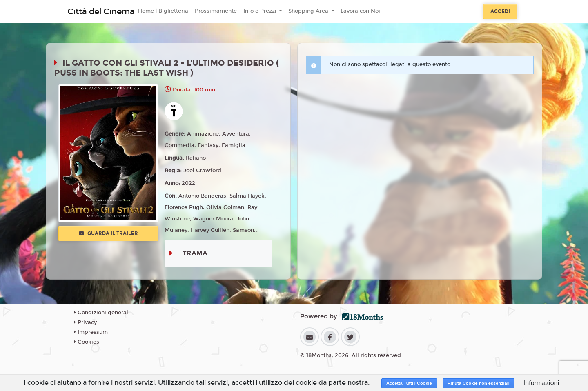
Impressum (91, 332)
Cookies (87, 342)
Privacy (85, 322)
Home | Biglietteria (163, 11)
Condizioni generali (102, 313)
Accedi (500, 11)
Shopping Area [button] (309, 11)
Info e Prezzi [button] (261, 11)
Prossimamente (216, 11)
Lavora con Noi (360, 11)
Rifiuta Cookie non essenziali (479, 383)
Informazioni (541, 383)
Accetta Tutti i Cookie (409, 383)
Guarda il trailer (108, 233)
